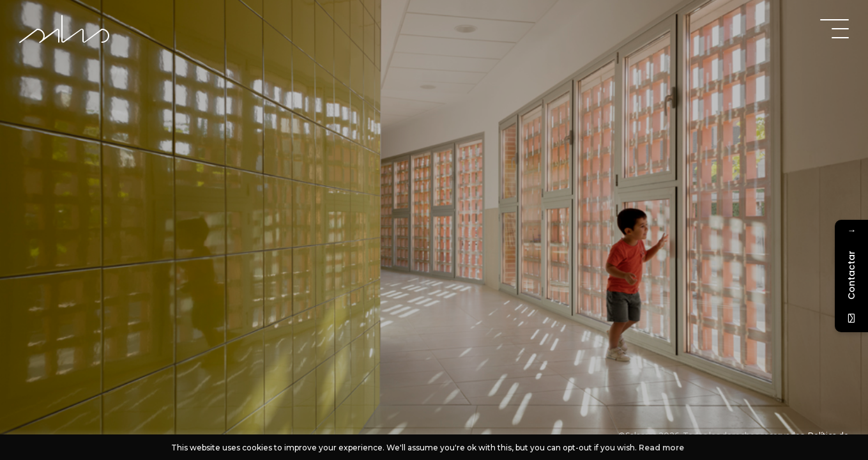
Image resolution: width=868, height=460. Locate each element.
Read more (661, 448)
